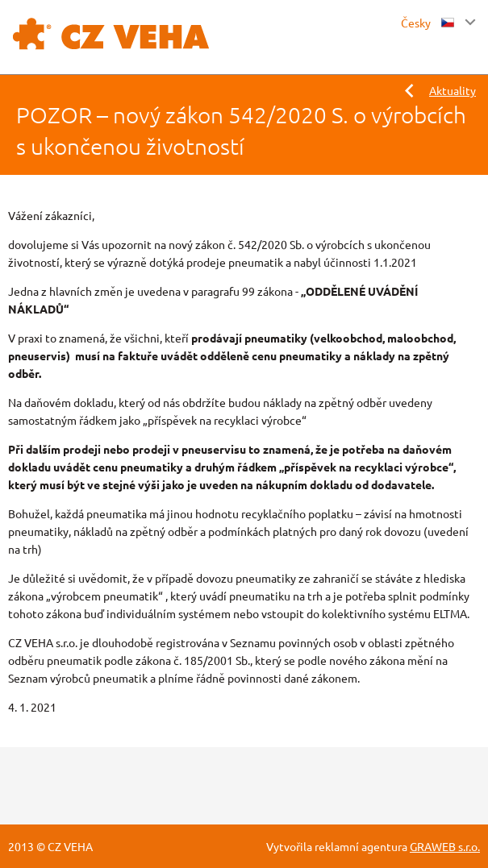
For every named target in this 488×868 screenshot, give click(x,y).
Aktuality (453, 90)
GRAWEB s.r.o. (445, 846)
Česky (428, 23)
